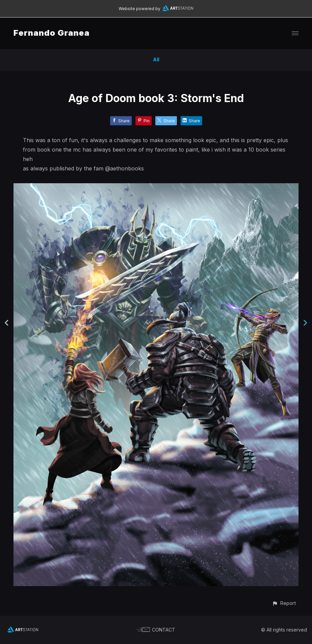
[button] (284, 603)
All (156, 59)
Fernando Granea (52, 33)
